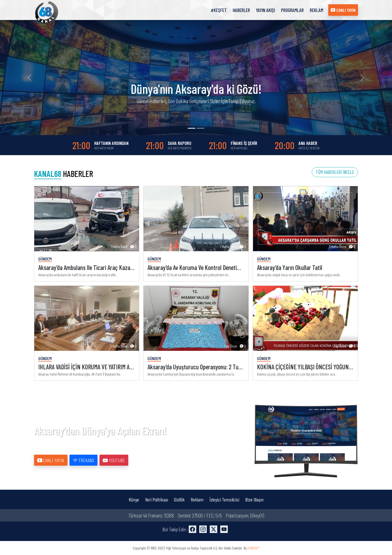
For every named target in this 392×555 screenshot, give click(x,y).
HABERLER (241, 10)
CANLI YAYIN (343, 10)
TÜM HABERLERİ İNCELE (335, 172)
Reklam (197, 499)
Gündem (45, 259)
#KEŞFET (219, 10)
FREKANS (83, 460)
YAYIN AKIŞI (265, 10)
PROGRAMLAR (292, 10)
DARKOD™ (253, 548)
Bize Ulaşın (254, 499)
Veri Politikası (156, 499)
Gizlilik (179, 499)
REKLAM (316, 10)
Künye (134, 499)
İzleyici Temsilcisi (224, 499)
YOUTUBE (114, 460)
